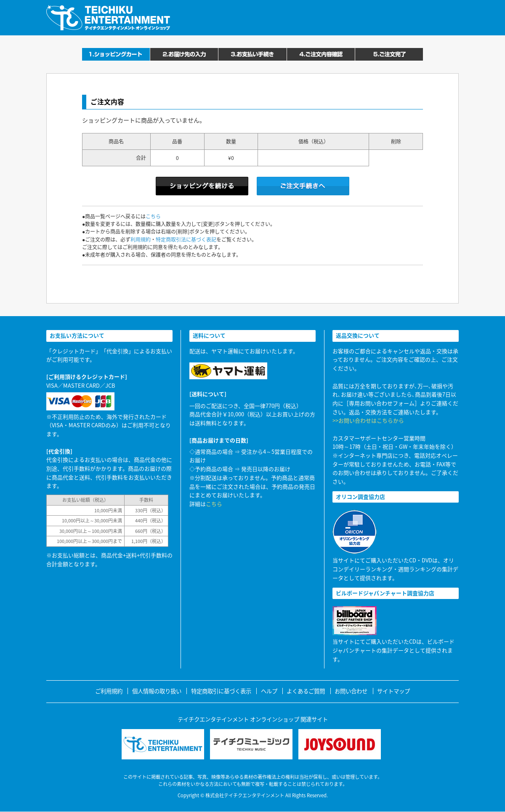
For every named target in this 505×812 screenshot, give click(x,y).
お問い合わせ (351, 691)
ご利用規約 (109, 691)
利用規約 (141, 240)
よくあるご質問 (306, 691)
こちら (153, 216)
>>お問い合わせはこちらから (368, 420)
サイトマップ (393, 691)
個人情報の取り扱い (157, 691)
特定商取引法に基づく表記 (186, 240)
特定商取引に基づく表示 (221, 691)
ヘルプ (269, 691)
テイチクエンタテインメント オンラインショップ (108, 18)
